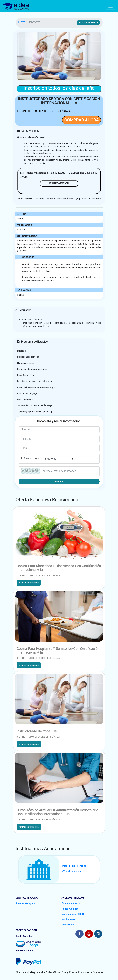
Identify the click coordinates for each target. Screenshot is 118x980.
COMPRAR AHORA (81, 120)
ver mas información (29, 582)
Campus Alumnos (71, 903)
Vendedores (68, 925)
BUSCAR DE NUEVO (88, 22)
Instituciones (69, 919)
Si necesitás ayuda (26, 903)
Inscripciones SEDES (73, 914)
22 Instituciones (71, 871)
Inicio (22, 22)
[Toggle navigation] (110, 6)
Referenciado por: (31, 459)
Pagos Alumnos (70, 909)
